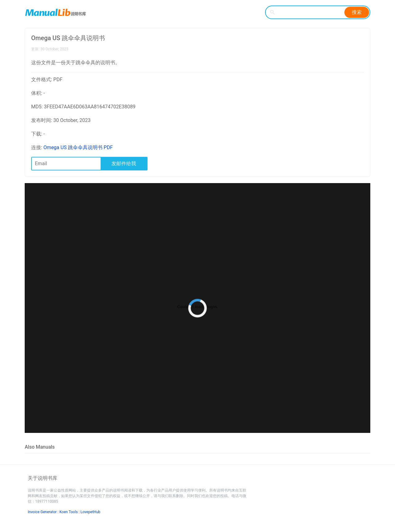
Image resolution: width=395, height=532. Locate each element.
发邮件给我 (124, 163)
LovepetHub (90, 512)
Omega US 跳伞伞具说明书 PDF (78, 147)
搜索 (357, 12)
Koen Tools (69, 512)
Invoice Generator (42, 512)
